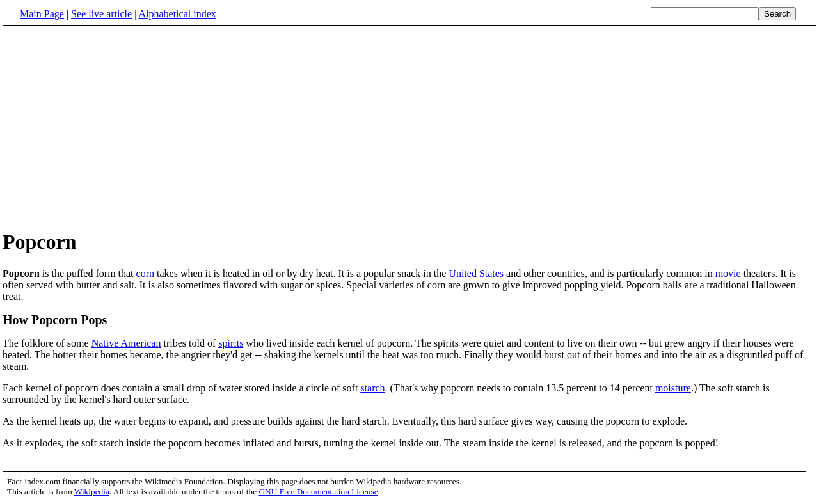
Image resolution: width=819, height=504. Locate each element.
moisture (673, 388)
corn (145, 273)
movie (728, 273)
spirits (231, 343)
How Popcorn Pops (55, 320)
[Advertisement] (110, 127)
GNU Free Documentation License (318, 492)
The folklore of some (47, 343)
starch (372, 388)
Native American (126, 343)
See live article (101, 14)
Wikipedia (92, 492)
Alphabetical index (177, 14)
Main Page (42, 14)
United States (476, 273)
